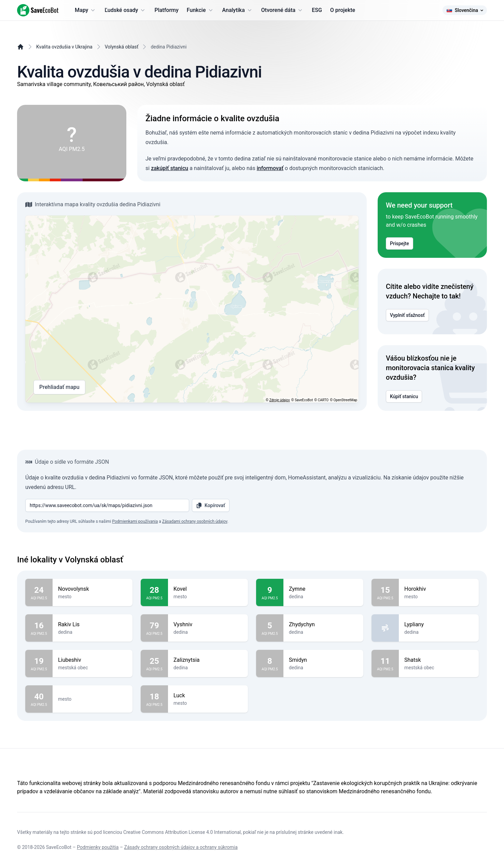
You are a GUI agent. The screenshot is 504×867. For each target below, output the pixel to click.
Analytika (238, 10)
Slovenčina (465, 10)
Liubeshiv (93, 660)
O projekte (343, 10)
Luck (208, 696)
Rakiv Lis (93, 625)
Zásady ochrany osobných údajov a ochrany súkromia (181, 847)
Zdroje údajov (280, 400)
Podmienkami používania (135, 521)
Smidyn (323, 660)
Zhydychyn (323, 625)
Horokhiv (439, 589)
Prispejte (400, 243)
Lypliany (439, 625)
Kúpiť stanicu (404, 396)
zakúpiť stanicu (170, 168)
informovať (270, 168)
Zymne (323, 589)
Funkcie (200, 10)
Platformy (166, 10)
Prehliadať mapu (59, 387)
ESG (317, 10)
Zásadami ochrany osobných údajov (195, 521)
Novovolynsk (93, 589)
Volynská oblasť (122, 47)
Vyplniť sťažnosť (407, 315)
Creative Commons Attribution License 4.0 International (182, 832)
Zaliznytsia (208, 660)
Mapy (86, 10)
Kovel (208, 589)
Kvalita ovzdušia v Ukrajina (64, 47)
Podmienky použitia (98, 847)
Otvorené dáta (282, 10)
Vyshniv (208, 625)
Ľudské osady (125, 10)
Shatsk (439, 660)
